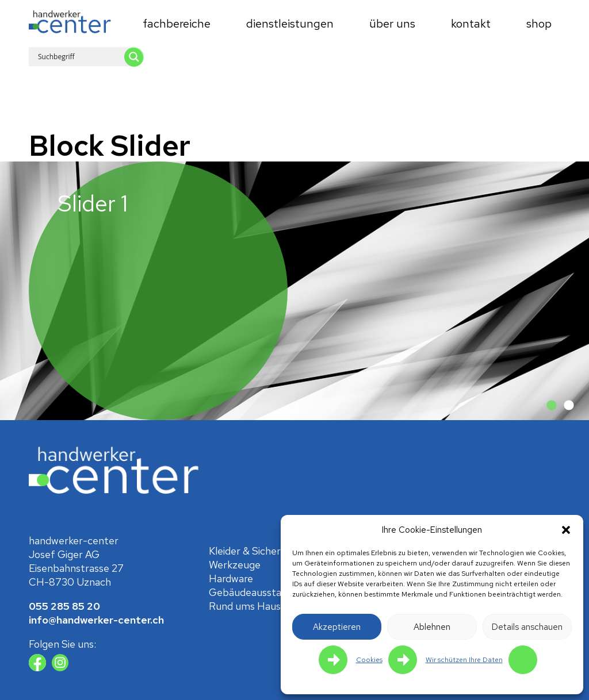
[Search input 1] (95, 56)
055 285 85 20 (64, 606)
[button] (566, 530)
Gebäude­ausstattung (258, 592)
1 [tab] (552, 406)
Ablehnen (432, 627)
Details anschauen (527, 627)
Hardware (231, 578)
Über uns (392, 24)
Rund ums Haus (245, 606)
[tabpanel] (294, 291)
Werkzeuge (235, 565)
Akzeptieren (337, 627)
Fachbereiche (177, 24)
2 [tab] (569, 406)
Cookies (369, 660)
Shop (539, 24)
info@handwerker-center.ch (96, 620)
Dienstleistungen (290, 24)
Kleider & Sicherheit (254, 551)
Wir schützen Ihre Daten (464, 660)
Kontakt (471, 24)
